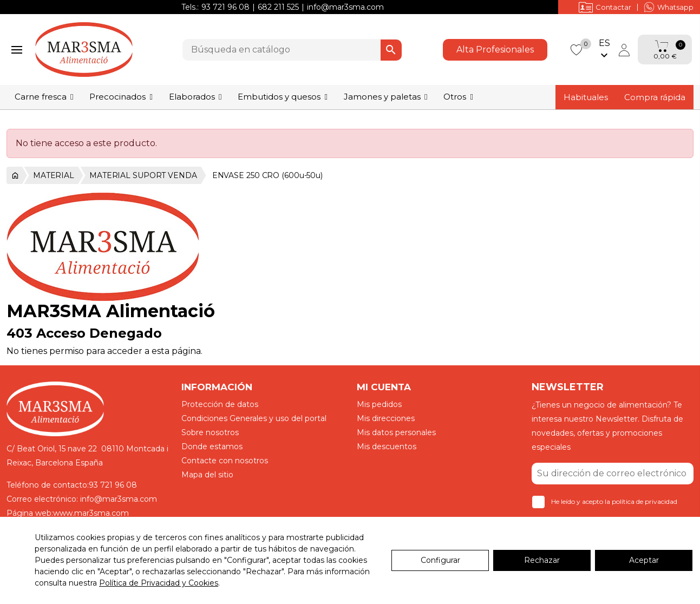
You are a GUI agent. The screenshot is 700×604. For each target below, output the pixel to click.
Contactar (605, 7)
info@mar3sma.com (345, 7)
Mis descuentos (387, 447)
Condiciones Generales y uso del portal (254, 418)
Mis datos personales (396, 432)
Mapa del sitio (207, 475)
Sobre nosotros (210, 432)
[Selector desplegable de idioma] (604, 50)
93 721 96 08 (225, 7)
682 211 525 (278, 7)
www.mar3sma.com (91, 513)
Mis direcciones (386, 418)
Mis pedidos (379, 404)
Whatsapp (669, 7)
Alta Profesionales (495, 50)
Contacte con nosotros (225, 461)
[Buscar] (292, 50)
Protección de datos (220, 404)
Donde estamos (212, 447)
